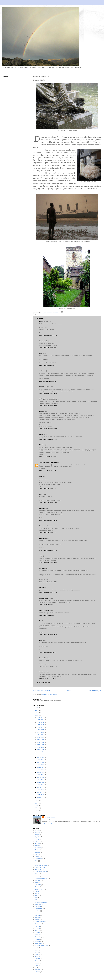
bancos (37, 846)
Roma (37, 948)
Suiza (37, 957)
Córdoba (37, 857)
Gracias (37, 891)
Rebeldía (37, 941)
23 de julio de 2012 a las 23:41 (48, 348)
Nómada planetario (50, 817)
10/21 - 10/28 (41, 730)
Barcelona (38, 848)
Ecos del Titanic (41, 752)
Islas (36, 898)
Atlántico (37, 841)
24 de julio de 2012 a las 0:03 (48, 365)
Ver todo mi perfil (47, 824)
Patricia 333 (43, 658)
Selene (37, 952)
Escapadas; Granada (41, 872)
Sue (40, 621)
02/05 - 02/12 (41, 787)
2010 (37, 803)
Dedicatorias (38, 859)
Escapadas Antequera (41, 865)
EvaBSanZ (42, 538)
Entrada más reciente (42, 690)
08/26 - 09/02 (41, 742)
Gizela (41, 411)
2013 (37, 713)
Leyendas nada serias (46, 314)
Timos (37, 965)
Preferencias (39, 935)
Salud (37, 950)
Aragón (37, 835)
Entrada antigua (95, 690)
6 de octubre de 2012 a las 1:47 (48, 679)
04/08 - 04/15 (41, 775)
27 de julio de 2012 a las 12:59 (48, 550)
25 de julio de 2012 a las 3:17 (48, 489)
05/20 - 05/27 (41, 765)
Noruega (37, 920)
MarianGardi (43, 341)
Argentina (38, 837)
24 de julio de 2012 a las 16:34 (48, 439)
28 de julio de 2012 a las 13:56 (48, 582)
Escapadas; (38, 869)
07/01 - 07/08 (41, 755)
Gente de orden (39, 889)
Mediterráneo (39, 909)
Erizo (36, 861)
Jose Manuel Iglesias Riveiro (48, 462)
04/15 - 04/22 (41, 772)
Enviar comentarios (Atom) (49, 694)
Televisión (38, 959)
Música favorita (39, 913)
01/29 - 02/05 (41, 790)
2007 (37, 811)
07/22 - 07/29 (41, 750)
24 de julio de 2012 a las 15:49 (48, 429)
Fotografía (38, 885)
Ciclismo (37, 852)
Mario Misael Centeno (46, 526)
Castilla (37, 850)
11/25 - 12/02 (41, 722)
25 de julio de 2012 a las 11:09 (48, 520)
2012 (37, 715)
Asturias (37, 839)
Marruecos (38, 907)
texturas (37, 963)
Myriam (42, 568)
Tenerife (37, 961)
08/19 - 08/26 (41, 745)
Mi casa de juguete (45, 610)
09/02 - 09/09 (41, 740)
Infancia (37, 893)
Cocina (37, 854)
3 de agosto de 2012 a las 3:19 (48, 666)
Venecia (37, 974)
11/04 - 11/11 (41, 727)
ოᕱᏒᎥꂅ (41, 434)
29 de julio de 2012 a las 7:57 (48, 605)
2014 (37, 710)
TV (36, 967)
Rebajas (37, 939)
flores (36, 883)
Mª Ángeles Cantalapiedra (47, 399)
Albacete (37, 830)
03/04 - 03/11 (41, 780)
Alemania (38, 833)
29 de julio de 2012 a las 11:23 (48, 635)
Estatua (37, 874)
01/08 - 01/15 (41, 797)
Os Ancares (38, 924)
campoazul (43, 508)
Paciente (37, 926)
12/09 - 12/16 (41, 720)
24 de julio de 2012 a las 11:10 (48, 393)
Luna (41, 353)
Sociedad (38, 954)
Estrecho (37, 876)
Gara (41, 640)
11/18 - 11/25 (41, 725)
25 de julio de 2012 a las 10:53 (48, 503)
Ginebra (42, 445)
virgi (41, 556)
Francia (37, 887)
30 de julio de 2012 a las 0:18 (48, 652)
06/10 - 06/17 (41, 760)
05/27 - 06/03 (41, 762)
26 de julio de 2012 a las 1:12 (48, 533)
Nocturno (38, 917)
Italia (36, 900)
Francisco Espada (45, 387)
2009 (37, 806)
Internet (37, 896)
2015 (37, 708)
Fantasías (38, 880)
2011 (37, 800)
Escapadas (38, 863)
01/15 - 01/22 (41, 795)
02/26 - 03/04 (41, 782)
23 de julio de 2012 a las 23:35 (48, 335)
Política (37, 930)
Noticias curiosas (40, 922)
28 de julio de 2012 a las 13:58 (48, 592)
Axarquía (37, 843)
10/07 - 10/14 (41, 735)
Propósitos (38, 937)
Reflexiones (38, 943)
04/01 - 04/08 (41, 777)
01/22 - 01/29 (41, 792)
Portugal (37, 933)
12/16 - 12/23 (41, 717)
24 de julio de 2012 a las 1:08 (48, 381)
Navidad (37, 915)
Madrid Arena (39, 904)
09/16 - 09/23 (41, 737)
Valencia (37, 972)
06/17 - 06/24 (41, 757)
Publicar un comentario (44, 682)
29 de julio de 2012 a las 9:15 (48, 615)
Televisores (43, 672)
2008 (37, 808)
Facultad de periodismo (42, 878)
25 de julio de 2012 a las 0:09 (48, 471)
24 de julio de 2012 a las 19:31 (48, 457)
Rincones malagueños (41, 946)
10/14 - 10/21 (41, 732)
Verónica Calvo (44, 321)
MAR (41, 477)
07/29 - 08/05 (41, 747)
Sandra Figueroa (44, 598)
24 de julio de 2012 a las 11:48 (48, 406)
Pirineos (37, 928)
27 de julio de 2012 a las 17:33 (48, 562)
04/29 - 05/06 (41, 770)
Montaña (37, 911)
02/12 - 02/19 (41, 785)
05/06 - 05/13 (41, 767)
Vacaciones (38, 970)
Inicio (69, 690)
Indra (41, 494)
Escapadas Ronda (40, 867)
